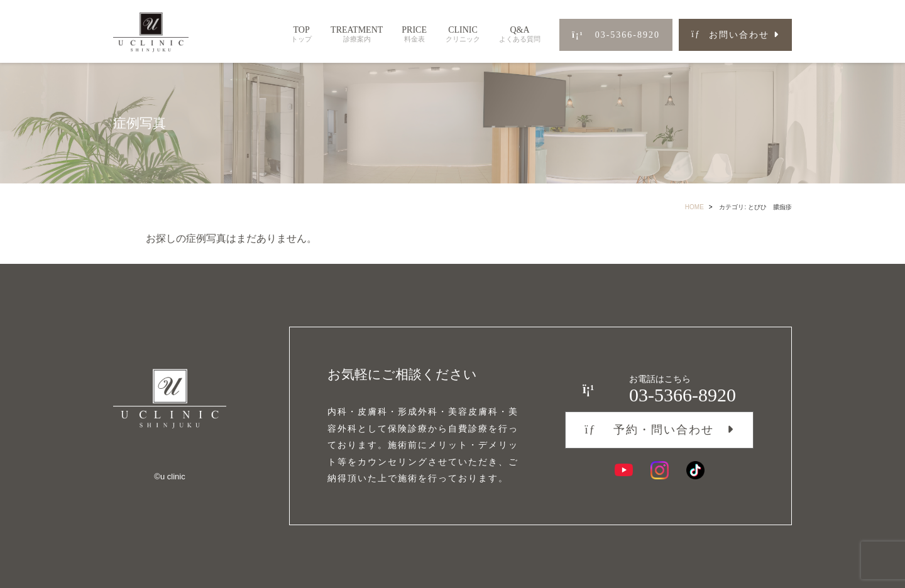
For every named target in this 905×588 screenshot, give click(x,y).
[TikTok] (695, 470)
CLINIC (463, 34)
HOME (694, 207)
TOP (301, 34)
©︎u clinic (169, 476)
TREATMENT (357, 34)
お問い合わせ (730, 35)
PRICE (414, 34)
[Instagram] (660, 470)
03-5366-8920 (616, 35)
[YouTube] (624, 470)
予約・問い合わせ (649, 430)
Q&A (520, 34)
